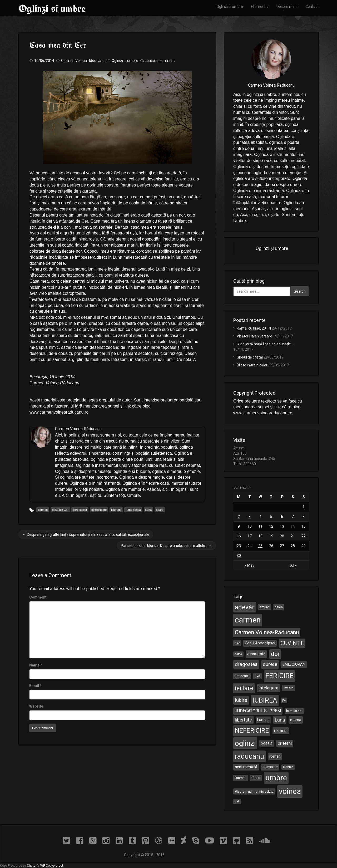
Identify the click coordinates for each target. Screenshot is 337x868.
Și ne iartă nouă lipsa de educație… (265, 344)
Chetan (32, 866)
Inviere (288, 688)
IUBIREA (265, 700)
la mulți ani (294, 711)
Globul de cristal (250, 357)
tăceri (256, 778)
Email (34, 686)
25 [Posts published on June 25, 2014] (260, 546)
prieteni (285, 743)
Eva (257, 676)
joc (284, 700)
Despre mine (287, 7)
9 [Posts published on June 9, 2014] (239, 526)
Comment (38, 597)
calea (279, 607)
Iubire (241, 700)
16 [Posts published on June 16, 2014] (239, 536)
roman (275, 756)
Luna (148, 510)
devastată (256, 654)
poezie (267, 743)
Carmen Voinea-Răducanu (267, 632)
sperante (270, 767)
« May (249, 565)
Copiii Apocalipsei (260, 643)
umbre (276, 778)
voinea (290, 791)
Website (36, 706)
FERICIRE (279, 676)
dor (275, 654)
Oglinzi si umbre (52, 8)
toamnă (241, 778)
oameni (281, 731)
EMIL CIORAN (294, 664)
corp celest (80, 510)
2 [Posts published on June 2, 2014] (239, 517)
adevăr (245, 607)
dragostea (246, 664)
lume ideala (133, 510)
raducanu (249, 756)
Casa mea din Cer (58, 46)
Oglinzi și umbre (272, 248)
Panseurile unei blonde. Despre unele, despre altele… (166, 546)
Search (300, 291)
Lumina (263, 720)
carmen (43, 510)
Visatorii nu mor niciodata (254, 791)
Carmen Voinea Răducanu (83, 61)
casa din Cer (60, 510)
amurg (264, 607)
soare (160, 510)
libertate (116, 510)
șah (237, 801)
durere (270, 664)
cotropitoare (99, 510)
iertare (244, 688)
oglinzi (245, 743)
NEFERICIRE (252, 730)
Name (34, 665)
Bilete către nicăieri (252, 365)
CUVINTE (292, 643)
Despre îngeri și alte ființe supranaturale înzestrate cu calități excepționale (86, 534)
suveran (288, 767)
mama (296, 720)
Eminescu (242, 676)
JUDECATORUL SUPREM (258, 711)
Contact (312, 7)
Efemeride (260, 7)
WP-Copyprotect (52, 866)
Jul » (293, 565)
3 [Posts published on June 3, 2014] (250, 517)
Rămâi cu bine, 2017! (254, 328)
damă (238, 654)
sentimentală (246, 767)
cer (237, 643)
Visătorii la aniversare (254, 336)
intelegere (268, 688)
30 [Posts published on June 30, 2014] (239, 556)
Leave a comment (160, 61)
